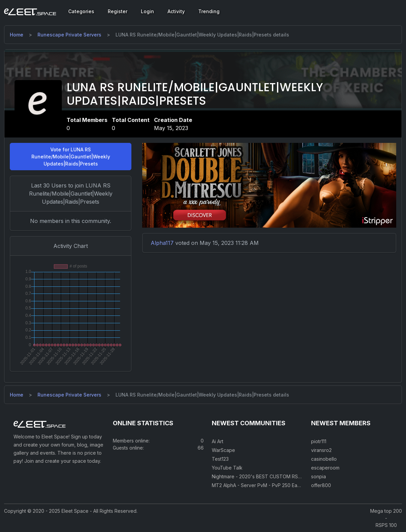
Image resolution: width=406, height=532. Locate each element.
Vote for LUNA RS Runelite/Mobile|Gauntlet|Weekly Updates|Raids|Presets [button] (71, 157)
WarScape (223, 450)
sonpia (319, 476)
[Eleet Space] (30, 11)
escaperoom (325, 468)
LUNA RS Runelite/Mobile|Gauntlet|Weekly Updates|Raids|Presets (195, 94)
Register (118, 11)
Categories (81, 11)
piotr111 (319, 441)
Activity (176, 11)
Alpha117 (162, 243)
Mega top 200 (386, 511)
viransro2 (321, 450)
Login (147, 11)
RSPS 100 (386, 525)
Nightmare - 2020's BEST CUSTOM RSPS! (258, 476)
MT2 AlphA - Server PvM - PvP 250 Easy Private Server (274, 485)
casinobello (324, 459)
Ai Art (218, 441)
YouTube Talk (227, 468)
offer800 (321, 485)
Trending (209, 11)
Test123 (220, 459)
